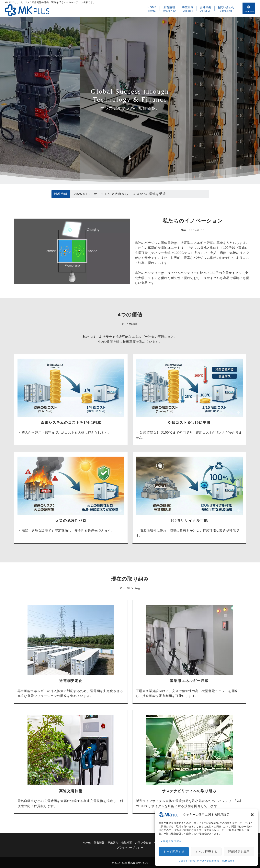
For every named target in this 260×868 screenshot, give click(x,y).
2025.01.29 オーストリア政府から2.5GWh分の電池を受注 (120, 194)
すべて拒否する (206, 852)
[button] (252, 815)
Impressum (227, 861)
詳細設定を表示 (239, 852)
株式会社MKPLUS (138, 863)
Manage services (171, 841)
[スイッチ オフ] (249, 8)
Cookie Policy (187, 861)
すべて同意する (174, 852)
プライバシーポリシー (130, 847)
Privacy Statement (208, 861)
